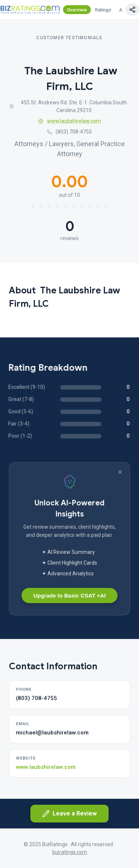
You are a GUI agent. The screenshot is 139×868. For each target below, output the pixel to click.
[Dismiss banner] (120, 472)
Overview (77, 10)
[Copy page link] (132, 10)
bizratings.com (70, 852)
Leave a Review (69, 814)
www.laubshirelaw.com (69, 121)
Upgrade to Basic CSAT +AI (69, 596)
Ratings (103, 10)
